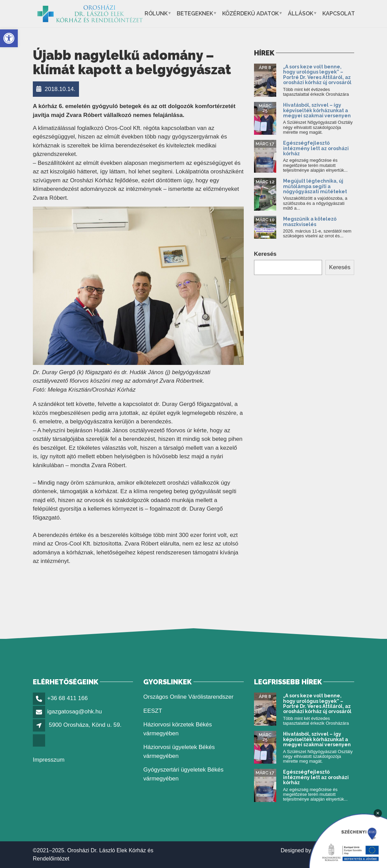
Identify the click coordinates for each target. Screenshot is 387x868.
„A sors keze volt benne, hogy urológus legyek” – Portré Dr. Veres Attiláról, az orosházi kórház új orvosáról (317, 75)
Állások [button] (301, 14)
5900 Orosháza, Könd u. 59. (85, 725)
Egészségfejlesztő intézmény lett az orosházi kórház (316, 148)
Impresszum (49, 760)
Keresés (265, 254)
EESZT (153, 711)
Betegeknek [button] (195, 14)
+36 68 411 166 (68, 698)
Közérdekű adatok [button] (250, 14)
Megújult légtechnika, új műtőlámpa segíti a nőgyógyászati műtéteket (315, 186)
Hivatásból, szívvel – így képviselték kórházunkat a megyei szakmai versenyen (317, 110)
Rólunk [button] (156, 14)
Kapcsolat (339, 14)
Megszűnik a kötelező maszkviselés (310, 221)
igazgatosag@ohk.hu (75, 712)
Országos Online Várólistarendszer (188, 697)
